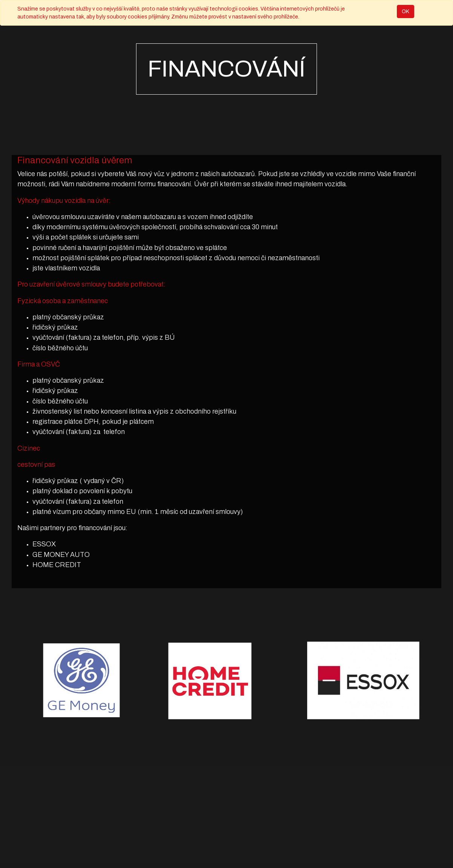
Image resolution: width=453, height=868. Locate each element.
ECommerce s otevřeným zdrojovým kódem (383, 855)
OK (406, 12)
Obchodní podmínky (154, 850)
